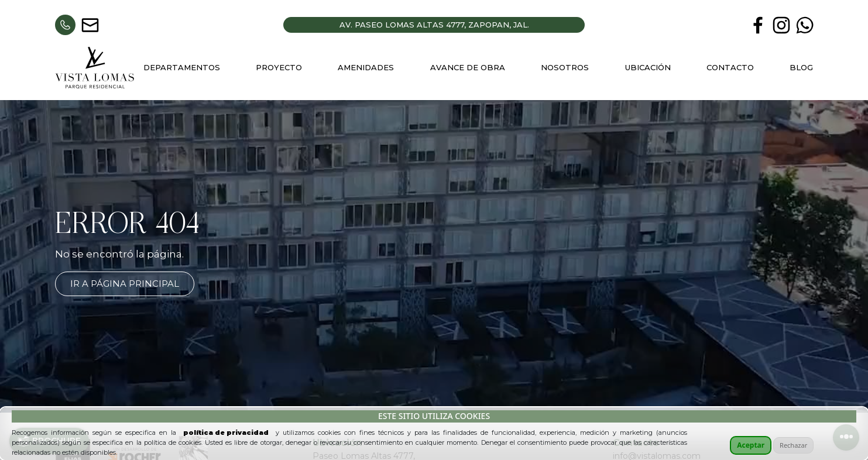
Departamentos (182, 67)
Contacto (730, 67)
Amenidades (366, 67)
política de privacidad (226, 432)
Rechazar (793, 445)
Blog (801, 67)
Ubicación (648, 67)
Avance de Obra (468, 67)
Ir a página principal (125, 284)
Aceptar (751, 445)
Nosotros (565, 67)
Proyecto (279, 67)
